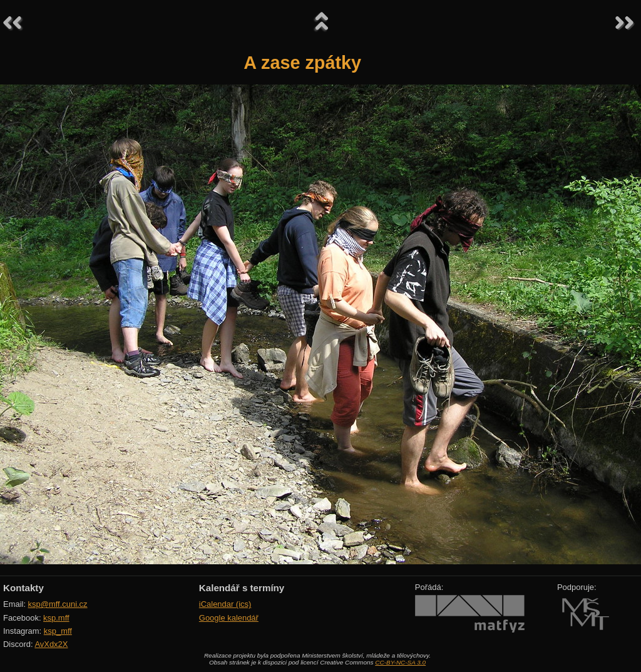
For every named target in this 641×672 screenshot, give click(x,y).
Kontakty (23, 588)
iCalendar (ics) (225, 604)
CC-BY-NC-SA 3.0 (400, 662)
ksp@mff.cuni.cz (58, 604)
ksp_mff (58, 631)
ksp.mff (56, 618)
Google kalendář (229, 618)
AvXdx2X (51, 644)
